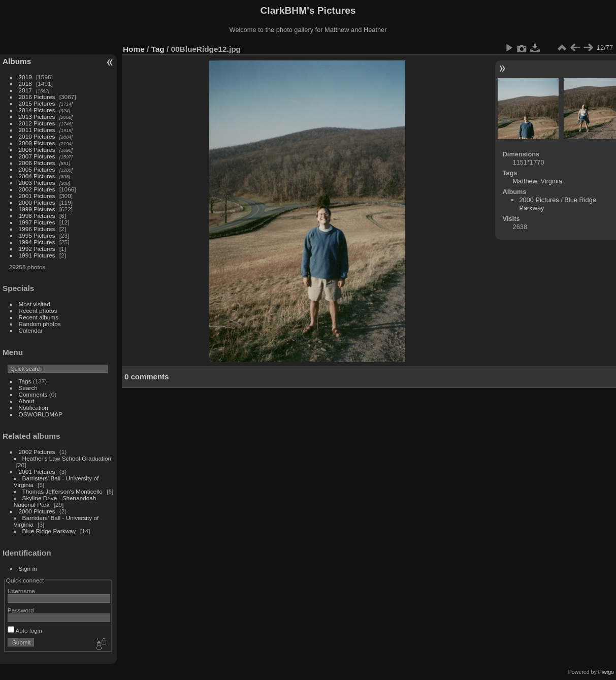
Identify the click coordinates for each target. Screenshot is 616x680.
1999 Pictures (37, 209)
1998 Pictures (37, 216)
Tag (158, 49)
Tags (25, 381)
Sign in (28, 569)
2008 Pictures (37, 150)
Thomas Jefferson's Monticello (62, 491)
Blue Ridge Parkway (49, 531)
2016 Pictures (37, 97)
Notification (34, 408)
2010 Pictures (37, 136)
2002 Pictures (37, 189)
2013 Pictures (37, 117)
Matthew (525, 181)
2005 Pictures (37, 169)
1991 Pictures (37, 255)
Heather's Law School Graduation (67, 458)
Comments (33, 394)
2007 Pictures (37, 156)
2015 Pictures (37, 103)
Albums (17, 61)
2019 (25, 77)
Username (21, 591)
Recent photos (38, 311)
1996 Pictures (37, 229)
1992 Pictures (37, 249)
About (27, 401)
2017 (25, 90)
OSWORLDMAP (41, 414)
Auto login (25, 630)
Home (134, 49)
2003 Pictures (37, 183)
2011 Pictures (37, 130)
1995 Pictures (37, 235)
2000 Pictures (37, 202)
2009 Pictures (37, 143)
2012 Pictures (37, 123)
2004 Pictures (37, 176)
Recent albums (39, 317)
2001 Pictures (37, 196)
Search (28, 388)
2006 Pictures (37, 163)
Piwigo (606, 672)
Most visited (35, 304)
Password (21, 610)
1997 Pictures (37, 222)
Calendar (31, 330)
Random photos (40, 324)
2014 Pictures (37, 110)
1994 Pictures (37, 242)
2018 (25, 84)
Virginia (551, 181)
